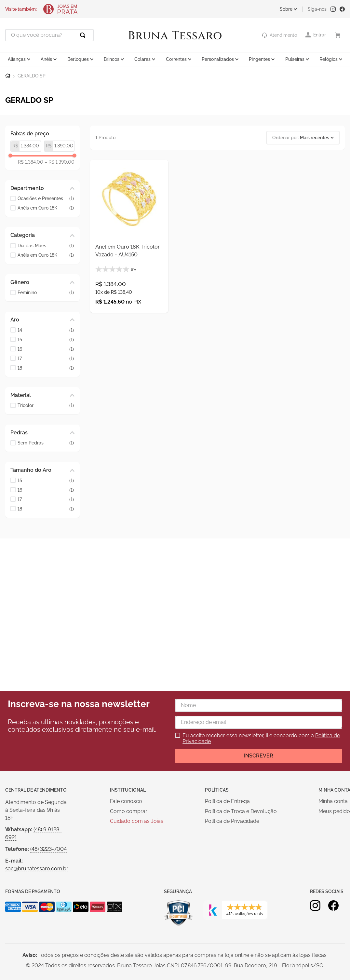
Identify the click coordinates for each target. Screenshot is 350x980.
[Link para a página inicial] (8, 76)
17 (46, 359)
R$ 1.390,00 (60, 162)
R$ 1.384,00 (31, 162)
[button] (42, 188)
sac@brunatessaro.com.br (37, 869)
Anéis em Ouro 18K (46, 208)
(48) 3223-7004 (48, 849)
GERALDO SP (32, 76)
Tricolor (46, 406)
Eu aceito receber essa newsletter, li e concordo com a (261, 739)
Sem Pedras (46, 443)
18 (46, 368)
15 (46, 340)
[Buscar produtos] (84, 35)
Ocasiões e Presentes (46, 199)
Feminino (46, 293)
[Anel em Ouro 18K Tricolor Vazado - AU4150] (129, 237)
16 (46, 349)
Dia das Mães (46, 246)
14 (46, 330)
